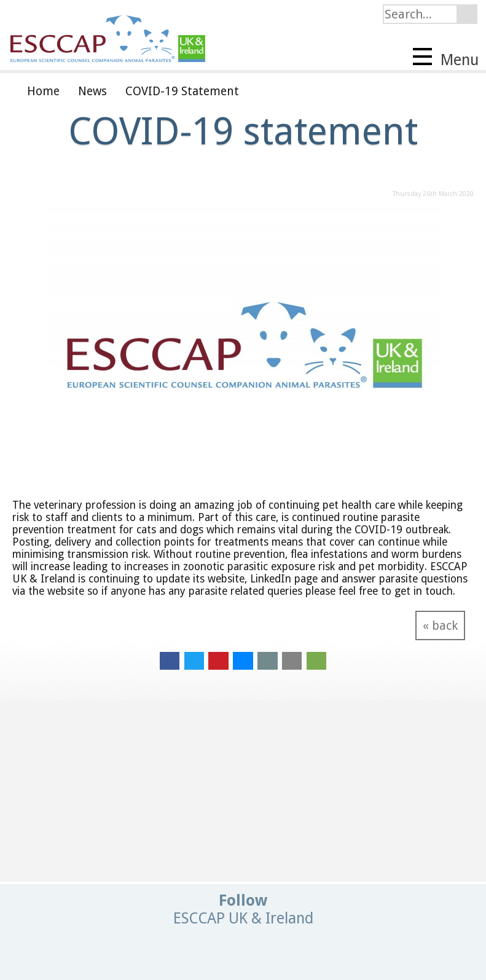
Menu (446, 58)
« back (440, 625)
